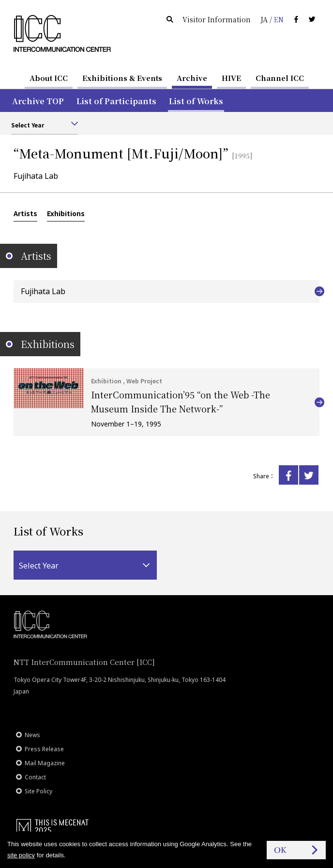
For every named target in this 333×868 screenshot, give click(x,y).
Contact (35, 777)
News (32, 735)
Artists (25, 213)
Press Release (44, 749)
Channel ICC (280, 78)
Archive (192, 78)
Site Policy (38, 791)
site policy (21, 855)
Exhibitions (66, 213)
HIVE (231, 78)
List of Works (196, 101)
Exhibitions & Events (122, 78)
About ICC (49, 78)
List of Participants (116, 101)
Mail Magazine (45, 763)
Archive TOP (38, 101)
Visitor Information (217, 19)
